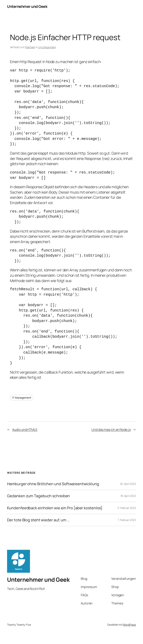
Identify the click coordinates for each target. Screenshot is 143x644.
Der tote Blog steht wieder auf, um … (38, 520)
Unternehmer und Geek (27, 6)
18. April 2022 (128, 496)
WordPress (129, 625)
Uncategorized (47, 47)
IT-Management (22, 398)
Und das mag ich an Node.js (111, 429)
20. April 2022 (128, 484)
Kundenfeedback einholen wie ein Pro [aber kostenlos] (55, 508)
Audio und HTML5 (25, 429)
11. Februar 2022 (126, 508)
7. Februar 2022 (127, 520)
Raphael (30, 47)
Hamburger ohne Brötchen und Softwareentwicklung (53, 484)
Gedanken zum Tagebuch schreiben (38, 496)
